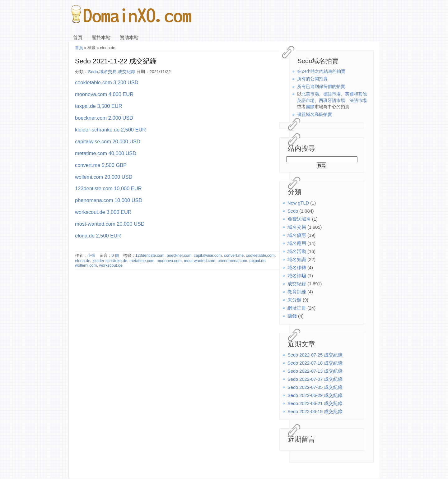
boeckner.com (179, 255)
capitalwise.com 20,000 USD (108, 141)
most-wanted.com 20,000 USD (110, 224)
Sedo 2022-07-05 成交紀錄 (315, 387)
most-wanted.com (200, 261)
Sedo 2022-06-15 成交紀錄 (315, 412)
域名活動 (297, 251)
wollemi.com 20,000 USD (104, 177)
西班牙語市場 (332, 101)
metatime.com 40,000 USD (106, 153)
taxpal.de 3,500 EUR (99, 106)
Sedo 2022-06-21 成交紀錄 (315, 403)
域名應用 (297, 243)
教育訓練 (297, 292)
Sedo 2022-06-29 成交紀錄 (315, 395)
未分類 (294, 300)
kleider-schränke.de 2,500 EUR (110, 130)
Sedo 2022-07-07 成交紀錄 (315, 379)
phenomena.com (232, 261)
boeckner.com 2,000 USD (104, 118)
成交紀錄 (297, 284)
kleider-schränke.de (110, 261)
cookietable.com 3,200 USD (107, 82)
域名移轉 (297, 268)
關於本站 (101, 38)
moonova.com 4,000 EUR (104, 94)
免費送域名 (299, 219)
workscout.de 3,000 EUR (103, 212)
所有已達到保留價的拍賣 (321, 87)
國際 (310, 107)
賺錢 (292, 316)
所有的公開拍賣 (312, 79)
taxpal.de (258, 261)
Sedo (293, 211)
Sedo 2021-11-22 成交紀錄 (116, 61)
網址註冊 (297, 308)
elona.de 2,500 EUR (98, 236)
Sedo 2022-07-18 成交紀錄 (315, 363)
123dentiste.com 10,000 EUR (108, 188)
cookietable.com (260, 255)
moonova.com (169, 261)
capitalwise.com (208, 255)
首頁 (78, 38)
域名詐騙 (297, 276)
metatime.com (142, 261)
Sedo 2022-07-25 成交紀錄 (315, 355)
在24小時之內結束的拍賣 (321, 71)
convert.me (234, 255)
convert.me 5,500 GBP (101, 165)
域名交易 (297, 227)
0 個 (115, 255)
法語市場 (358, 101)
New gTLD (298, 203)
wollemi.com (86, 265)
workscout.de (111, 265)
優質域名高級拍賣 (315, 115)
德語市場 (332, 94)
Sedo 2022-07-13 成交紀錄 (315, 371)
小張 (91, 255)
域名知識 (297, 260)
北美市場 (310, 94)
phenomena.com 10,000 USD (109, 200)
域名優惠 (297, 235)
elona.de (83, 261)
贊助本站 (129, 38)
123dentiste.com (150, 255)
